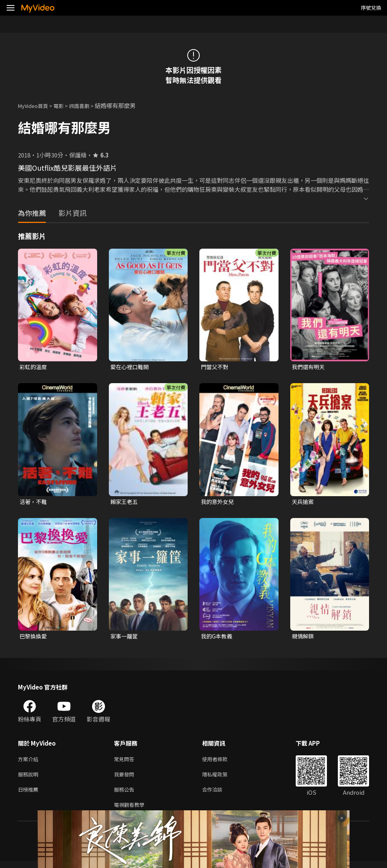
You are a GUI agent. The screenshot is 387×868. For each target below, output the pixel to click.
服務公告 (126, 795)
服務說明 (30, 778)
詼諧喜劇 (88, 105)
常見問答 (126, 762)
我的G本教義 (217, 638)
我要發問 (126, 778)
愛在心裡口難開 (131, 367)
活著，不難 (34, 503)
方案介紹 (30, 762)
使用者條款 (221, 762)
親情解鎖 (304, 638)
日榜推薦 (30, 795)
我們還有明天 (309, 367)
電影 (65, 105)
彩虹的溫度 (34, 367)
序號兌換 (371, 8)
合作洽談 (218, 795)
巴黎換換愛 (34, 638)
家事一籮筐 (125, 638)
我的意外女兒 (218, 503)
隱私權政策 (221, 778)
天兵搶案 (304, 503)
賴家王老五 (125, 503)
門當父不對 (216, 367)
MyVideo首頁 (36, 105)
